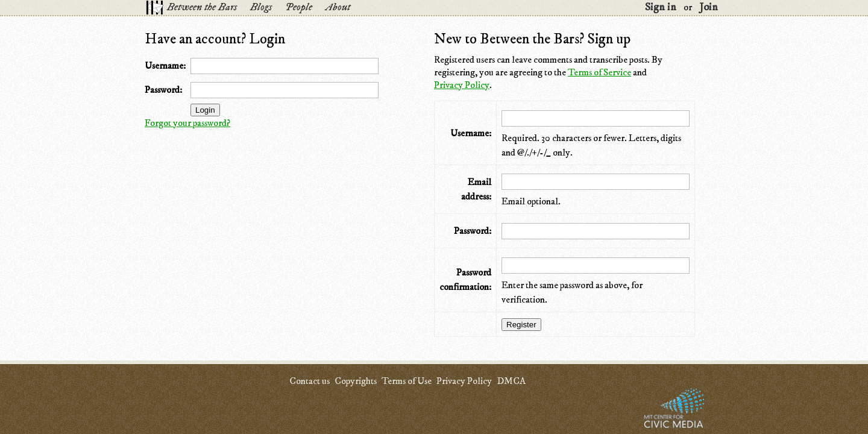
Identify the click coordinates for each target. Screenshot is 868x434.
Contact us (310, 381)
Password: (163, 90)
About (338, 7)
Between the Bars (202, 7)
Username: (165, 66)
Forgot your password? (187, 123)
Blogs (261, 7)
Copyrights (356, 381)
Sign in (661, 7)
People (299, 7)
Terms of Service (599, 72)
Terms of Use (407, 381)
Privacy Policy (462, 85)
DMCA (511, 381)
